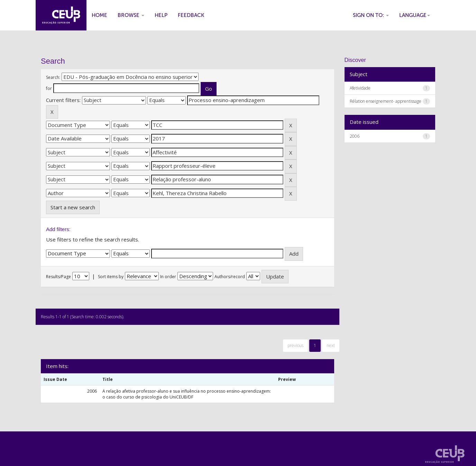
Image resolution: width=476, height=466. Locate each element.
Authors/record (230, 277)
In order (168, 277)
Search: (53, 77)
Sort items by (111, 277)
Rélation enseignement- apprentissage (386, 101)
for (49, 88)
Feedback (191, 15)
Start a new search (73, 207)
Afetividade (360, 88)
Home (99, 15)
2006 (355, 136)
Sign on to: (371, 15)
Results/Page (58, 277)
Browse (131, 15)
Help (161, 15)
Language (415, 15)
